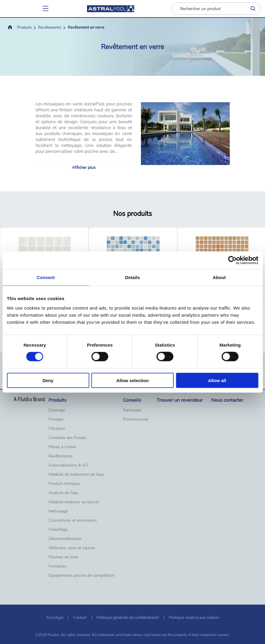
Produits (24, 28)
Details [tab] (133, 277)
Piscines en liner (63, 557)
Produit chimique (64, 484)
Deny (48, 380)
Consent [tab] (46, 277)
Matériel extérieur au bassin (74, 502)
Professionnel (136, 419)
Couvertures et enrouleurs (73, 520)
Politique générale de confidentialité (128, 618)
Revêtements (50, 28)
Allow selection (132, 380)
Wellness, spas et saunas (72, 548)
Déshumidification (65, 539)
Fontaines (58, 566)
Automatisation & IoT (68, 465)
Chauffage (58, 530)
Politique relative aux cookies (194, 618)
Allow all (217, 380)
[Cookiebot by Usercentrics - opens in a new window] (232, 260)
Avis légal (55, 618)
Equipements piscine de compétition (82, 576)
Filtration (57, 429)
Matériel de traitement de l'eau (76, 475)
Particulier (132, 410)
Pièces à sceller (62, 447)
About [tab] (219, 277)
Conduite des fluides (68, 438)
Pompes (56, 419)
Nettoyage (58, 511)
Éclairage (57, 410)
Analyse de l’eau (63, 493)
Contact (80, 618)
